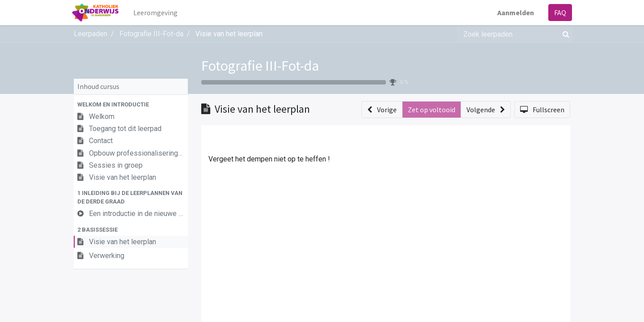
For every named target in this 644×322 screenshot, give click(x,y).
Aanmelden (514, 13)
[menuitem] (157, 13)
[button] (131, 104)
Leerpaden (91, 34)
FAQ (558, 13)
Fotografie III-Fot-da (260, 66)
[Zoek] (564, 34)
